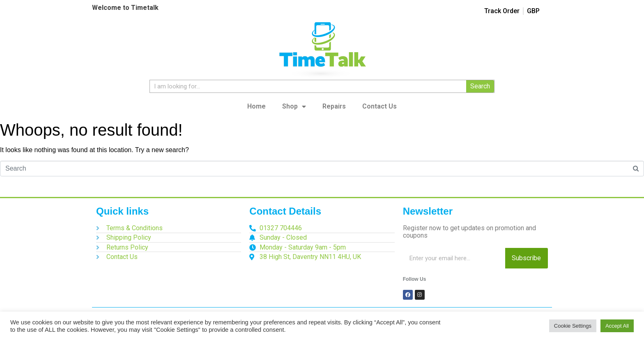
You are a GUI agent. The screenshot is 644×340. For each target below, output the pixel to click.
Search (480, 86)
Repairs (334, 106)
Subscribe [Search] (526, 258)
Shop (294, 106)
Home (256, 106)
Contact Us (379, 106)
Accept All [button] (617, 326)
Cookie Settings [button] (573, 326)
